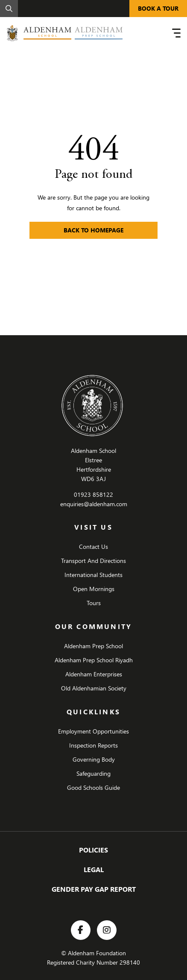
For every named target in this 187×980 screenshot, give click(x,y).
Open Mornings (94, 589)
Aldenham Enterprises (94, 674)
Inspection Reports (93, 745)
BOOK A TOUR (158, 8)
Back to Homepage (93, 230)
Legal (94, 869)
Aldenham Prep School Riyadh (94, 660)
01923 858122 (93, 494)
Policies (93, 850)
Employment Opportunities (93, 731)
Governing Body (94, 759)
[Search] (9, 9)
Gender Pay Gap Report (94, 889)
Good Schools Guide (93, 787)
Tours (94, 603)
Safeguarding (93, 773)
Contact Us (93, 547)
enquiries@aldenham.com (94, 504)
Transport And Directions (93, 561)
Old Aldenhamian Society (94, 688)
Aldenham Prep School (93, 646)
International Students (93, 575)
